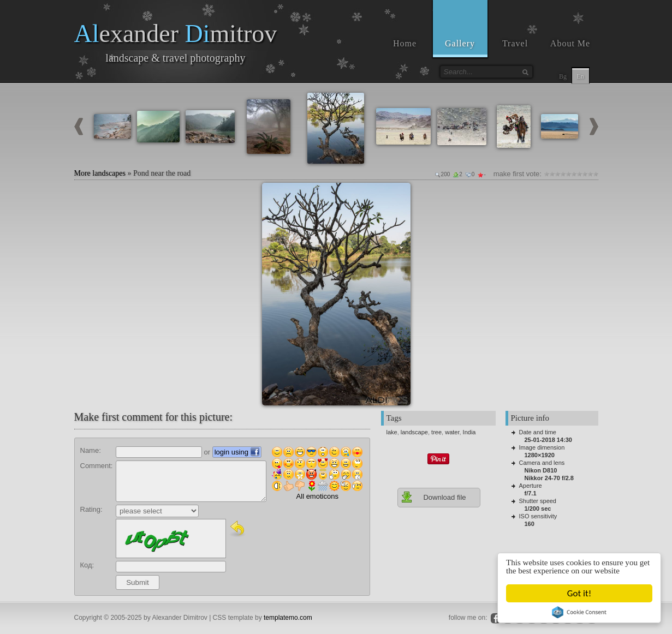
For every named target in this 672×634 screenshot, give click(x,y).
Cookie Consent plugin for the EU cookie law (580, 612)
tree (436, 432)
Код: (87, 565)
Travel (515, 43)
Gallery (460, 43)
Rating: (91, 509)
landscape (414, 432)
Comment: (97, 466)
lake (392, 432)
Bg (563, 76)
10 (596, 174)
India (469, 432)
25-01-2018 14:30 (548, 440)
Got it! (579, 593)
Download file (433, 497)
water (452, 432)
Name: (91, 450)
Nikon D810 (541, 470)
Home (405, 43)
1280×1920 (540, 455)
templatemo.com (288, 618)
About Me (570, 43)
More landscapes (100, 173)
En (580, 76)
